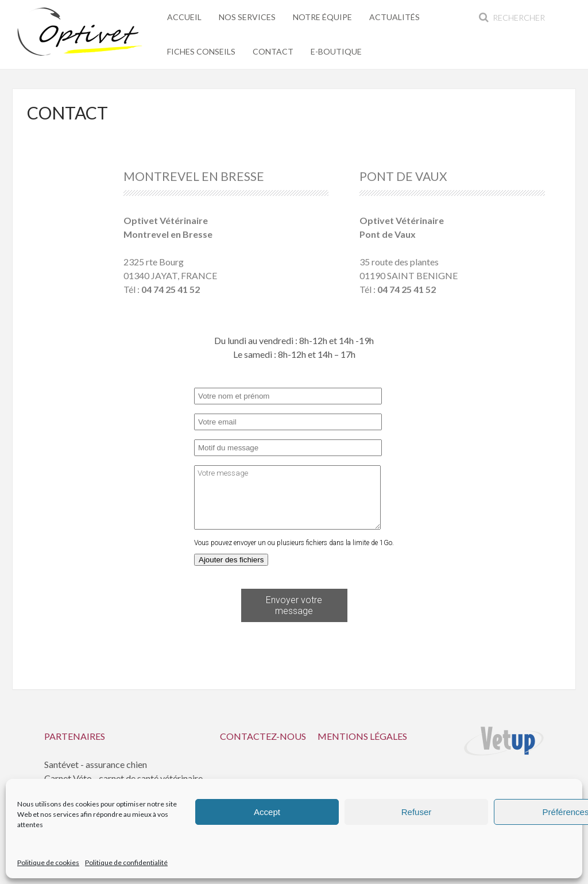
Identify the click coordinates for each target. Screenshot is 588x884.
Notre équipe (322, 17)
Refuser (417, 812)
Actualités (394, 17)
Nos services (247, 17)
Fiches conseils (201, 51)
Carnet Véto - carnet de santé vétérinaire (123, 778)
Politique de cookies (48, 862)
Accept (267, 812)
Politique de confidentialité (126, 862)
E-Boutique (336, 51)
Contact (273, 51)
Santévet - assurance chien (96, 764)
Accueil (184, 17)
